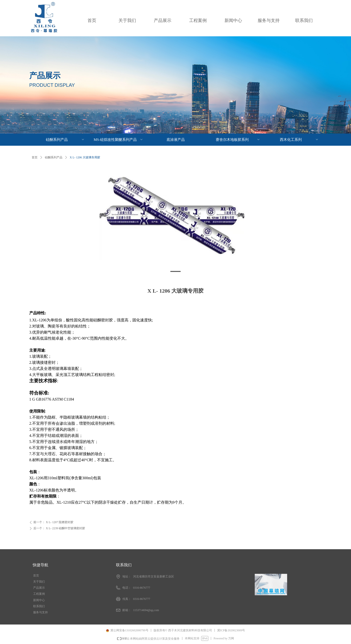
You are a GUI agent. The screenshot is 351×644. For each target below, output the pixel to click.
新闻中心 (233, 20)
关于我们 (127, 20)
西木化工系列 (299, 140)
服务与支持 (269, 20)
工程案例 (198, 20)
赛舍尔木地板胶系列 (238, 140)
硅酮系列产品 (54, 157)
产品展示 (163, 20)
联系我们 (304, 20)
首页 (92, 20)
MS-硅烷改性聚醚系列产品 (118, 140)
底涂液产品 (176, 140)
